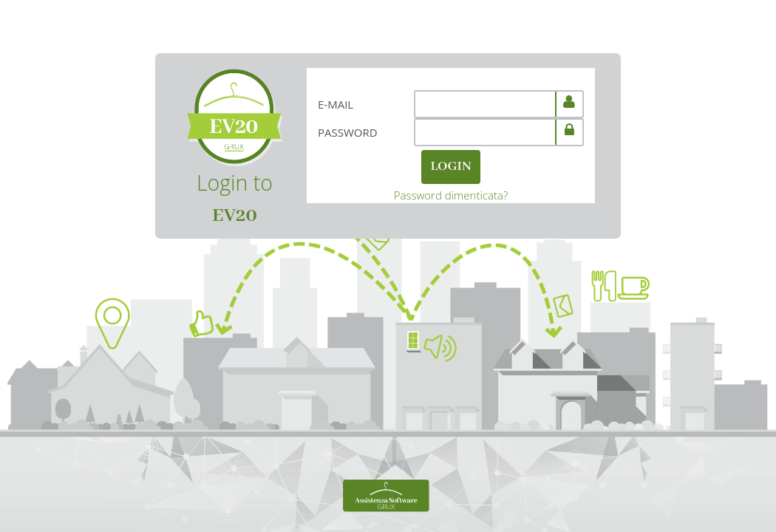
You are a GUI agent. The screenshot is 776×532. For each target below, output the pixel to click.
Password (348, 132)
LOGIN (450, 167)
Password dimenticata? (451, 195)
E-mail (336, 104)
